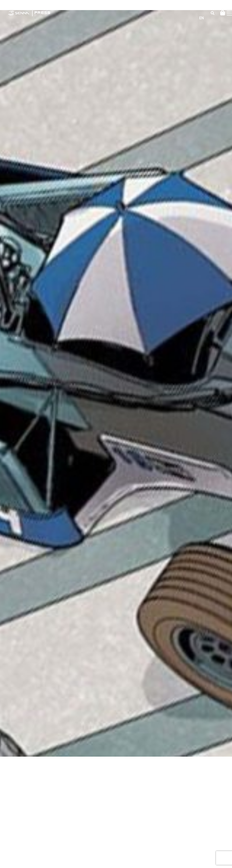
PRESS (42, 13)
